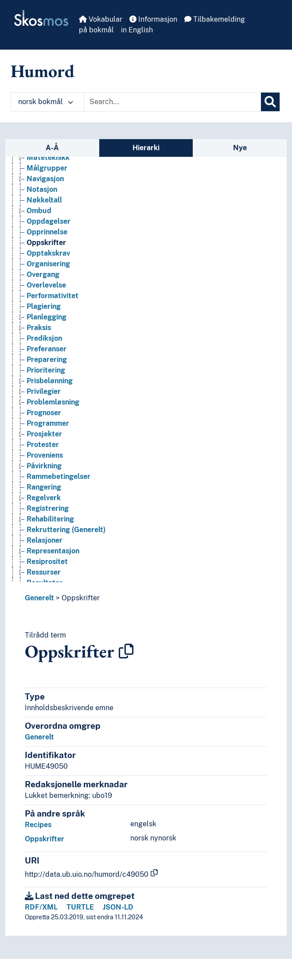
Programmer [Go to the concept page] (48, 453)
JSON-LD (118, 907)
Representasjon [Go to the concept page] (53, 581)
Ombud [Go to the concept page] (39, 240)
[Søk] (270, 102)
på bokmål (96, 30)
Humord (43, 71)
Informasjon (153, 19)
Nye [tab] (240, 148)
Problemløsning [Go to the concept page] (53, 432)
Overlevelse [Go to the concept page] (46, 315)
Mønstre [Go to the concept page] (41, 166)
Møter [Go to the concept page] (37, 177)
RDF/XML (41, 907)
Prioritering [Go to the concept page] (46, 400)
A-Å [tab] (52, 148)
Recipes (38, 825)
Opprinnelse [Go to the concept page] (47, 262)
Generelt (39, 598)
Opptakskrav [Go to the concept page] (48, 283)
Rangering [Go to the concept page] (44, 517)
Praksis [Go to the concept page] (39, 357)
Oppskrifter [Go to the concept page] (46, 272)
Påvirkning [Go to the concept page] (44, 496)
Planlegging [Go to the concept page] (47, 347)
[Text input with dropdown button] (172, 102)
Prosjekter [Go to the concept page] (44, 464)
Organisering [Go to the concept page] (48, 294)
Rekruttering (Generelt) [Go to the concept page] (66, 559)
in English (137, 30)
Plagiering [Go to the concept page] (44, 336)
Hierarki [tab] (146, 148)
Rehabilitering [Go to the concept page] (50, 549)
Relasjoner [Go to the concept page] (45, 570)
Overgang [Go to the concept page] (43, 304)
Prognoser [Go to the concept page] (44, 442)
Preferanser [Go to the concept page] (47, 379)
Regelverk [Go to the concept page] (44, 527)
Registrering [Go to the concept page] (48, 538)
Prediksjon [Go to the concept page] (44, 368)
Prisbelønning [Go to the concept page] (50, 410)
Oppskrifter (81, 598)
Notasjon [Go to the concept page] (42, 219)
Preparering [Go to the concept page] (47, 389)
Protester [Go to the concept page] (43, 474)
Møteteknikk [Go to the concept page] (48, 187)
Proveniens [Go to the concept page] (45, 485)
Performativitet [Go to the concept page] (53, 325)
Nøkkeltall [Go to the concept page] (44, 230)
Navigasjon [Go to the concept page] (45, 208)
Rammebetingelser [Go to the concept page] (58, 506)
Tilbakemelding (215, 19)
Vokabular (101, 19)
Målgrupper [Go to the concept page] (47, 198)
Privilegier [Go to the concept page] (44, 421)
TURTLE (80, 907)
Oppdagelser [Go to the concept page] (49, 251)
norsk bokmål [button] (46, 102)
